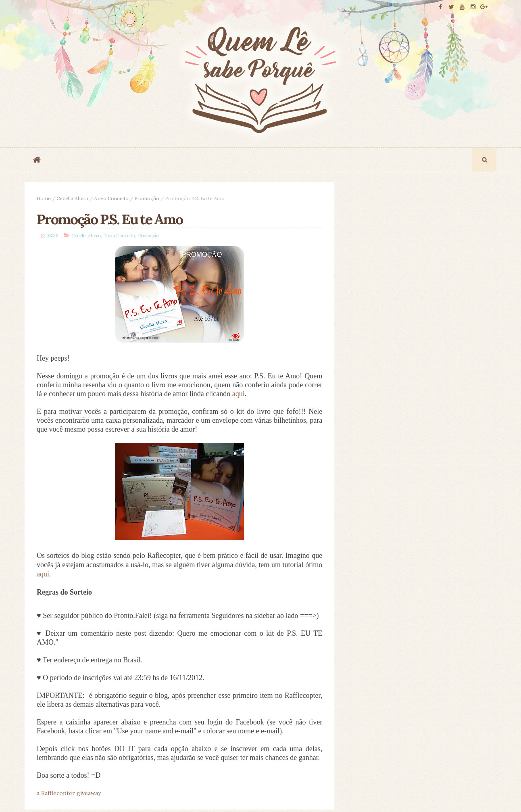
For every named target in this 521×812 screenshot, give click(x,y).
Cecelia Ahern (72, 198)
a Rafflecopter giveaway (69, 793)
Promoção (147, 198)
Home (44, 198)
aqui (239, 394)
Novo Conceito (111, 198)
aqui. (44, 574)
